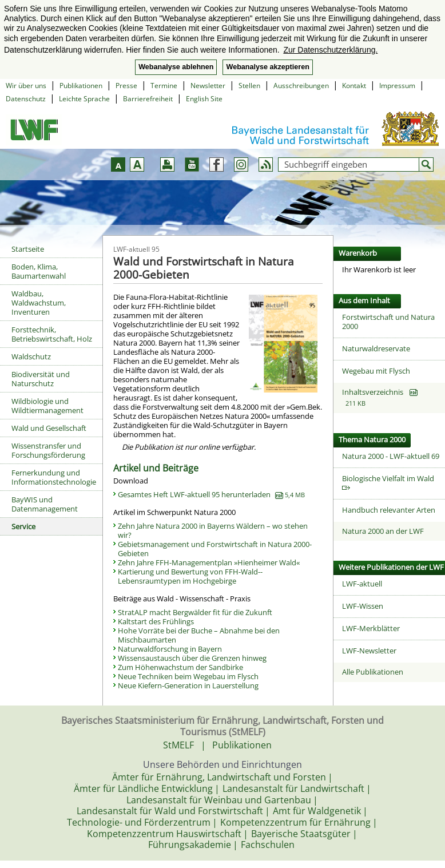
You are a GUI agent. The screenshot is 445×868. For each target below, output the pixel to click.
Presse (126, 86)
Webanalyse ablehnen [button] (176, 67)
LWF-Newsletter (369, 651)
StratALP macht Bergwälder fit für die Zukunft (195, 612)
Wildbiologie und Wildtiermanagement (47, 406)
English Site (204, 99)
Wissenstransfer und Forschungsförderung (48, 450)
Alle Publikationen (373, 672)
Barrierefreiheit (148, 99)
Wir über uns (26, 86)
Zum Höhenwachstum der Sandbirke (180, 667)
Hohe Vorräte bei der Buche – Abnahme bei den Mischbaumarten (199, 635)
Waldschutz (31, 356)
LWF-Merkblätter (371, 628)
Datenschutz (26, 99)
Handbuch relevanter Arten (389, 510)
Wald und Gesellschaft (49, 428)
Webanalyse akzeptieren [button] (267, 67)
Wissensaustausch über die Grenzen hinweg (192, 658)
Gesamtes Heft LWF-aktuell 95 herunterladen (211, 494)
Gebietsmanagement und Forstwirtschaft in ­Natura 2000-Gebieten (215, 549)
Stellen (249, 86)
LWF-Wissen (363, 606)
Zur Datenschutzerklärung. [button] (330, 50)
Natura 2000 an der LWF (383, 531)
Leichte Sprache (84, 99)
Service (23, 526)
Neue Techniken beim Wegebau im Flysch (188, 676)
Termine (164, 86)
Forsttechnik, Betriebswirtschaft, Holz (52, 334)
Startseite (28, 249)
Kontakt (354, 86)
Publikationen (81, 86)
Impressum (397, 86)
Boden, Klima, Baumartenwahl (39, 271)
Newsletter (208, 86)
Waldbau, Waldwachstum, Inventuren (39, 303)
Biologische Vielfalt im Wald (390, 482)
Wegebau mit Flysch (376, 371)
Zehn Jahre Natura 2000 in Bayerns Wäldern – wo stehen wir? (213, 530)
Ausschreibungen (301, 86)
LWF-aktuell (362, 584)
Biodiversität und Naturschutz (41, 379)
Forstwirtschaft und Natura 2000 (388, 322)
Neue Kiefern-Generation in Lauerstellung (188, 685)
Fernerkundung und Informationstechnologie (54, 477)
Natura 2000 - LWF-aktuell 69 (391, 456)
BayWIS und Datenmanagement (45, 504)
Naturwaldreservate (376, 348)
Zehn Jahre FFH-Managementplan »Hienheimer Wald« (209, 562)
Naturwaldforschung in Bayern (170, 649)
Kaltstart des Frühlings (156, 621)
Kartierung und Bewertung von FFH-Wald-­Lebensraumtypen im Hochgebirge (190, 576)
